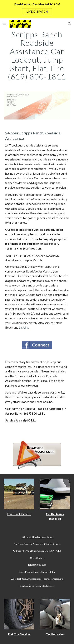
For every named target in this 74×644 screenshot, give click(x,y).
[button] (5, 24)
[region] (37, 9)
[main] (37, 56)
